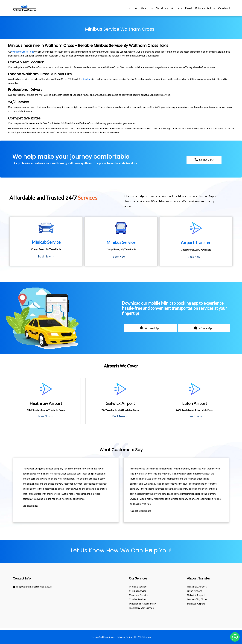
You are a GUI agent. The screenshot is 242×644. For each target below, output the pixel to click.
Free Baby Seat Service (141, 608)
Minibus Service (138, 591)
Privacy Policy (125, 637)
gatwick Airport (196, 595)
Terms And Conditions (103, 637)
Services (87, 79)
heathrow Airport (197, 586)
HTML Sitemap (142, 637)
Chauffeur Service (139, 595)
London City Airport (198, 599)
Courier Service (137, 599)
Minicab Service (138, 586)
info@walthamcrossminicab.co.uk (33, 586)
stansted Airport (196, 603)
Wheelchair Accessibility (142, 603)
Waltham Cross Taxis (23, 52)
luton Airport (194, 591)
